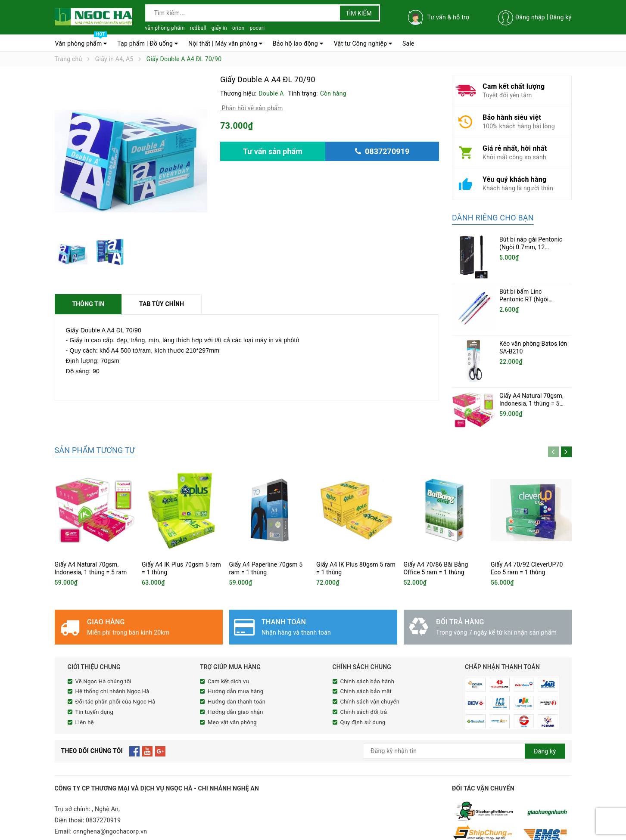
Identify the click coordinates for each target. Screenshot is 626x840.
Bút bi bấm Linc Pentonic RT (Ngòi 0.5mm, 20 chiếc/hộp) (529, 299)
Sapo (216, 832)
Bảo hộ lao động (298, 43)
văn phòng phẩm (165, 28)
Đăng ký (561, 17)
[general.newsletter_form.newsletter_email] (464, 726)
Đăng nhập (530, 17)
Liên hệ (85, 699)
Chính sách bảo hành (368, 658)
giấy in (219, 28)
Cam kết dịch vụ (228, 658)
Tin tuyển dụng (95, 688)
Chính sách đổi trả (364, 688)
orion (238, 28)
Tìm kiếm (359, 13)
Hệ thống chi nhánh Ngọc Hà (112, 668)
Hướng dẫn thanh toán (237, 678)
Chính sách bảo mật (366, 668)
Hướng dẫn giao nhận (235, 688)
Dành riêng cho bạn (493, 218)
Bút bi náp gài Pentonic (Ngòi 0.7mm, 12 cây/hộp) (531, 247)
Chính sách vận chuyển (370, 678)
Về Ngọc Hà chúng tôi (103, 658)
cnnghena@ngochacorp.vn (110, 806)
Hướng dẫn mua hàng (235, 668)
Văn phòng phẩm (81, 41)
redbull (198, 28)
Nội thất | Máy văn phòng (225, 43)
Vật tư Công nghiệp (363, 43)
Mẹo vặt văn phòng (232, 699)
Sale (408, 43)
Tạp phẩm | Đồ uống (148, 43)
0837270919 (103, 795)
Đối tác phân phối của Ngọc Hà (115, 678)
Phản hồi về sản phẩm (252, 108)
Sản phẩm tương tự (95, 426)
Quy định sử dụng (363, 699)
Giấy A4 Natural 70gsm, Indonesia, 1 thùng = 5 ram (531, 388)
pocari (257, 28)
